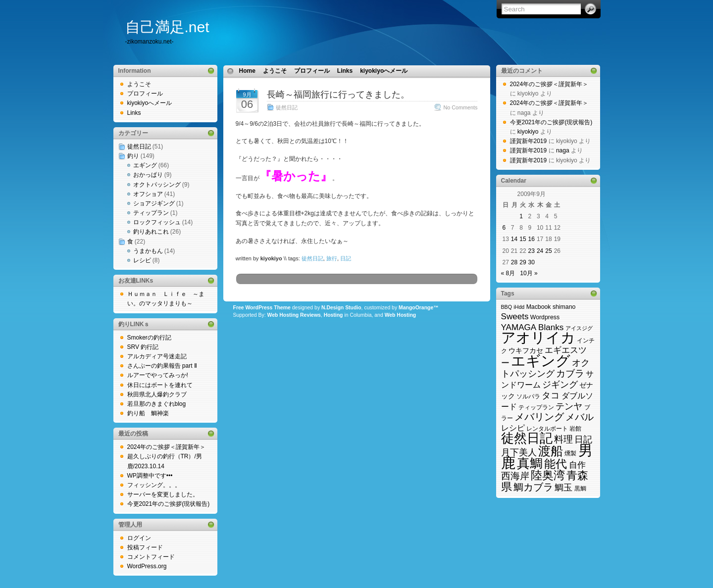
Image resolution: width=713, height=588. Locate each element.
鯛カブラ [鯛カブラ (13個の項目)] (533, 487)
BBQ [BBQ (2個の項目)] (507, 307)
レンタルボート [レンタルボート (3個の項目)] (547, 429)
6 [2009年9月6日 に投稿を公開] (504, 228)
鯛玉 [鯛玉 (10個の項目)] (563, 487)
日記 (346, 258)
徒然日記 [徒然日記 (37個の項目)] (527, 438)
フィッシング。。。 (154, 485)
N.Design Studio (341, 308)
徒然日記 (139, 147)
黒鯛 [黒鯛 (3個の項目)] (580, 489)
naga (563, 150)
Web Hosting (401, 315)
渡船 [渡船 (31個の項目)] (551, 451)
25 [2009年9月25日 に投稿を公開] (548, 251)
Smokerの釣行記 (149, 338)
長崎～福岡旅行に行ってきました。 (338, 95)
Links (134, 113)
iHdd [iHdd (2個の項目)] (519, 307)
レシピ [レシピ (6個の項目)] (513, 428)
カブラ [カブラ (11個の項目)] (570, 373)
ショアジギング (154, 203)
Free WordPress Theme (262, 308)
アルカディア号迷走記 (157, 356)
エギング (145, 165)
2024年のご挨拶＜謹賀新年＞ (167, 447)
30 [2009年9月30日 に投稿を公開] (532, 262)
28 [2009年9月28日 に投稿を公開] (514, 262)
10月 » (529, 273)
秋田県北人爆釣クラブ (157, 394)
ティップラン (151, 213)
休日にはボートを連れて (160, 385)
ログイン (139, 538)
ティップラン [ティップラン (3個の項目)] (536, 407)
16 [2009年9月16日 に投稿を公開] (532, 239)
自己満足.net (167, 27)
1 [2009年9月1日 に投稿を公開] (521, 216)
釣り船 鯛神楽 (148, 413)
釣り (133, 156)
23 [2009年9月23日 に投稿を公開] (532, 251)
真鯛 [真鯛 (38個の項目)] (530, 463)
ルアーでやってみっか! (158, 375)
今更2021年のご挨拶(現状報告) (169, 504)
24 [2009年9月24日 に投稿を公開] (540, 251)
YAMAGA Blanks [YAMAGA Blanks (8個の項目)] (533, 327)
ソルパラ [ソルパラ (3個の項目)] (528, 396)
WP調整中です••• (150, 476)
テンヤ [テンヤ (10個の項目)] (569, 406)
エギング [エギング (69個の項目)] (541, 361)
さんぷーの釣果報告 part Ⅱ (162, 366)
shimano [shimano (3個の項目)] (564, 307)
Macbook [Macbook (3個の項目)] (539, 307)
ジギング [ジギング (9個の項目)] (560, 385)
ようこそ (139, 84)
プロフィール (145, 94)
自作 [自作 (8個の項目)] (577, 465)
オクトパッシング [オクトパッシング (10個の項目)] (546, 368)
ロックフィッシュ (157, 222)
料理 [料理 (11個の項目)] (563, 439)
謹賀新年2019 (529, 141)
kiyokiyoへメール (150, 103)
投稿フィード (145, 547)
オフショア (148, 194)
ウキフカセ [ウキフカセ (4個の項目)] (526, 351)
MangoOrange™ (419, 308)
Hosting (333, 315)
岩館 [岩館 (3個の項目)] (575, 429)
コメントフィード (151, 557)
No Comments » (462, 107)
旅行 (332, 258)
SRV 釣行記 (143, 347)
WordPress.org (147, 566)
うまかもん (148, 251)
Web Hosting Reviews (294, 315)
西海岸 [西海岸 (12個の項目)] (515, 476)
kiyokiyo (528, 132)
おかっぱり (148, 175)
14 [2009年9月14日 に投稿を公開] (514, 239)
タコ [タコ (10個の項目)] (551, 395)
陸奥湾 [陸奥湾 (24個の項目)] (548, 475)
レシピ (142, 260)
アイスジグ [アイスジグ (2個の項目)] (579, 328)
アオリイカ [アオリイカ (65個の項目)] (538, 338)
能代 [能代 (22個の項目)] (556, 464)
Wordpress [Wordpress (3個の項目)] (545, 317)
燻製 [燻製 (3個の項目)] (570, 453)
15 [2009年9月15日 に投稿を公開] (523, 239)
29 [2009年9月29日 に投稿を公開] (523, 262)
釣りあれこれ (151, 232)
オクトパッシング (157, 185)
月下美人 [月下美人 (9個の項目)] (519, 452)
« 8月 (508, 273)
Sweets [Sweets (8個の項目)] (515, 317)
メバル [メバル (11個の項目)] (580, 417)
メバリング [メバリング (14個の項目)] (539, 417)
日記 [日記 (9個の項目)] (583, 440)
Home (247, 71)
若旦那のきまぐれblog (157, 404)
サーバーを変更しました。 (163, 494)
